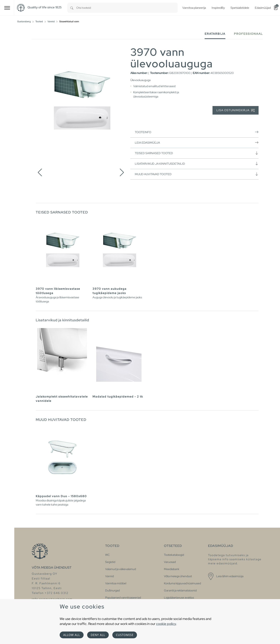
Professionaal (248, 34)
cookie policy (166, 624)
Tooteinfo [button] (197, 132)
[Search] (72, 8)
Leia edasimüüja (197, 143)
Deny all (98, 635)
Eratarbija (215, 34)
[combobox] (127, 8)
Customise (125, 635)
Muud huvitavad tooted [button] (197, 174)
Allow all (72, 635)
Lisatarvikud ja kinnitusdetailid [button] (197, 164)
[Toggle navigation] (7, 8)
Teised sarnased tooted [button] (197, 153)
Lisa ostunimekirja (236, 110)
